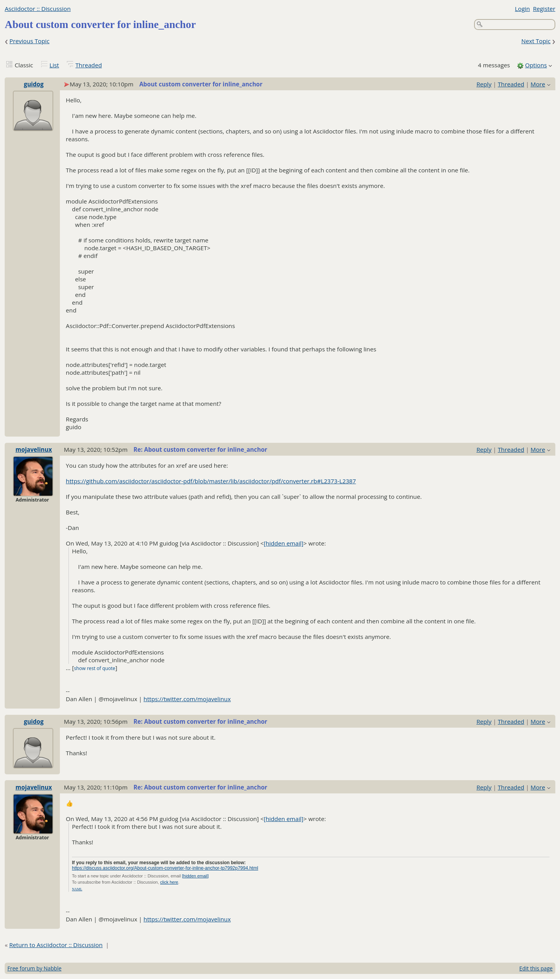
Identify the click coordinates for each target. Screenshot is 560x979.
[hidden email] (283, 543)
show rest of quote (94, 668)
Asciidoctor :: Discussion (38, 9)
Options (536, 65)
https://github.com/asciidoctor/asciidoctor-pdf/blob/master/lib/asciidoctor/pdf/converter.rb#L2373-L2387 (211, 481)
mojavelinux (34, 449)
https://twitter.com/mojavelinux (187, 699)
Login (522, 9)
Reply (484, 84)
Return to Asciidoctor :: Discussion (56, 945)
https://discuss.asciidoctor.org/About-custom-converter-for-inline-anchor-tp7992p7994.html (165, 868)
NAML (77, 889)
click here (169, 882)
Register (544, 9)
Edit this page (536, 968)
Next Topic (536, 41)
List (54, 65)
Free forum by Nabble (34, 968)
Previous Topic (29, 41)
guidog (34, 84)
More (538, 84)
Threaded (89, 65)
